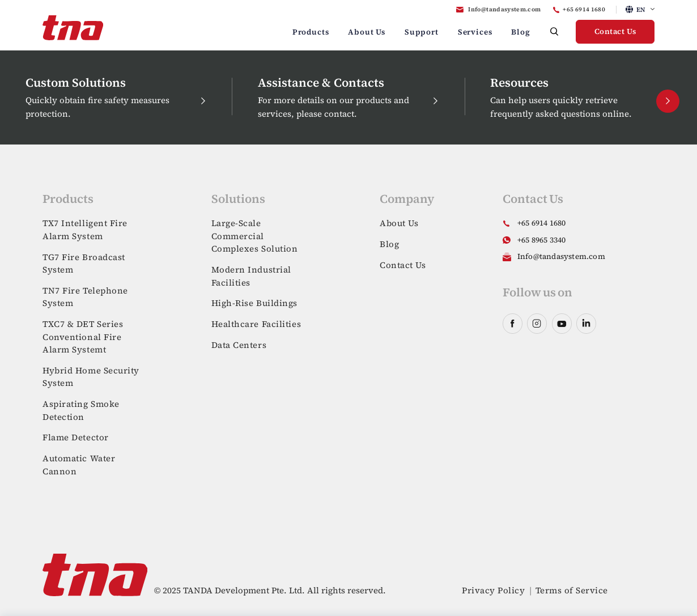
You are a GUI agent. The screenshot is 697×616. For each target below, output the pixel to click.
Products (311, 32)
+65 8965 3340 (542, 240)
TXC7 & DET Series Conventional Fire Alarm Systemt (83, 337)
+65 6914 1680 (584, 9)
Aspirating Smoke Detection (81, 410)
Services (475, 32)
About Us (367, 32)
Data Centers (239, 345)
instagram (537, 323)
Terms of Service (572, 590)
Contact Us (615, 31)
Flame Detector (76, 437)
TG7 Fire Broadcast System (84, 264)
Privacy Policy (493, 590)
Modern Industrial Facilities (251, 276)
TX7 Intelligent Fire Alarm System (85, 230)
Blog (520, 32)
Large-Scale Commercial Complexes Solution (255, 236)
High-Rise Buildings (254, 303)
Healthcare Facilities (256, 324)
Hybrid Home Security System (91, 377)
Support (422, 32)
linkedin (586, 323)
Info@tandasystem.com (504, 9)
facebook (513, 323)
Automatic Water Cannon (79, 465)
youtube (562, 323)
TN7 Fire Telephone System (85, 297)
